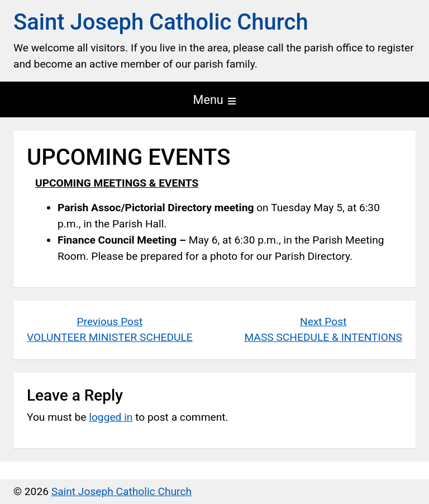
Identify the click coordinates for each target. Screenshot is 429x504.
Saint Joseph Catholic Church (161, 22)
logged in (111, 417)
